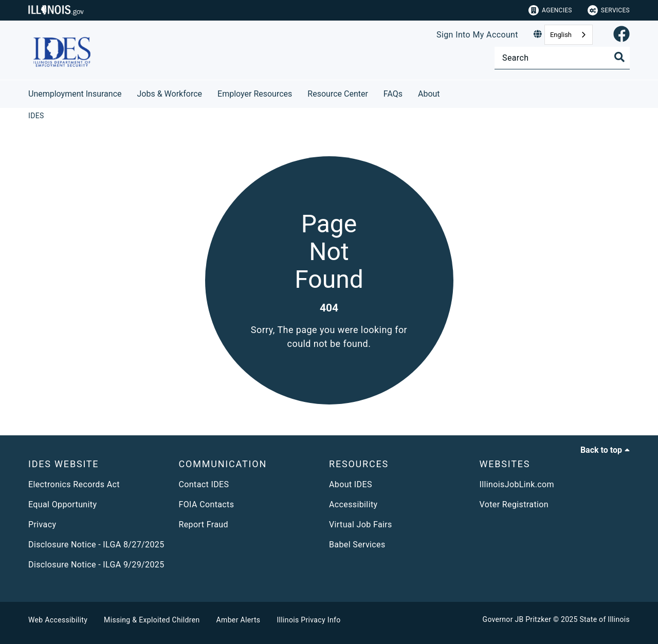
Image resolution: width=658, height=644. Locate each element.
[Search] (562, 58)
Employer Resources (255, 94)
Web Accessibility (58, 620)
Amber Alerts (239, 620)
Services (609, 10)
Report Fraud (204, 525)
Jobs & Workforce (170, 94)
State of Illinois (605, 619)
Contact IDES (204, 484)
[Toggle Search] (619, 57)
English (561, 35)
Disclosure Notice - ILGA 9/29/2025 (96, 565)
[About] (448, 92)
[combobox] (569, 35)
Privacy (42, 525)
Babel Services (357, 545)
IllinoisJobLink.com (517, 484)
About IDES (351, 484)
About (429, 94)
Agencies (550, 10)
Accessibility (353, 504)
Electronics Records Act (74, 484)
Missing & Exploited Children (152, 620)
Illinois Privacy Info (308, 620)
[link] (622, 35)
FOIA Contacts (207, 504)
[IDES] (36, 116)
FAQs (393, 94)
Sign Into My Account (477, 35)
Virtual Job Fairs (361, 525)
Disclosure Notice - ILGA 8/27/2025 (96, 545)
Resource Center (338, 94)
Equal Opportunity (62, 504)
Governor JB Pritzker (517, 619)
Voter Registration (514, 504)
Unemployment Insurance (75, 94)
